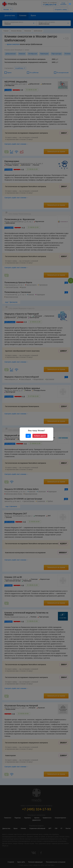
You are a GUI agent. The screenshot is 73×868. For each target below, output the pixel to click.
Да (28, 436)
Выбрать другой (40, 436)
